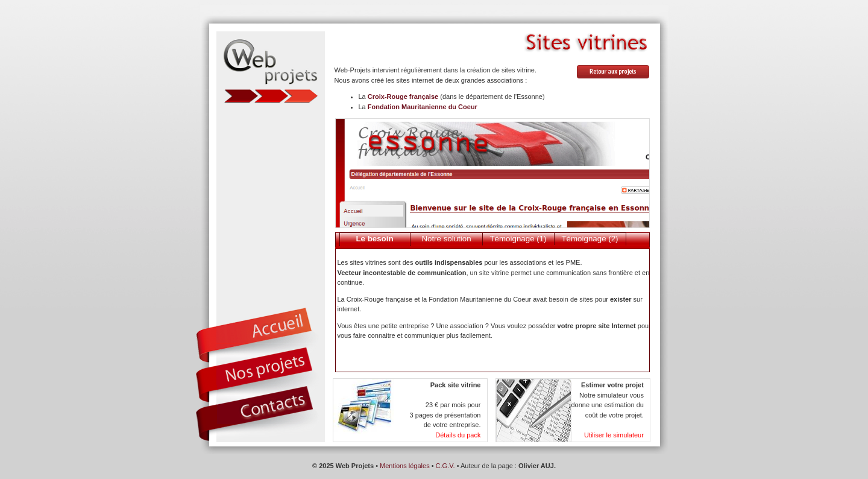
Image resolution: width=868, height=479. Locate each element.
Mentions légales (405, 466)
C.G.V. (445, 466)
